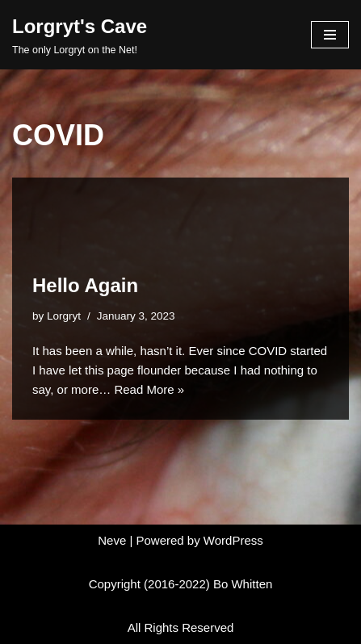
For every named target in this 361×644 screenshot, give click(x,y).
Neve (112, 540)
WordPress (233, 540)
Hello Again (85, 285)
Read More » (149, 389)
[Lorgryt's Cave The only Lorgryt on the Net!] (80, 35)
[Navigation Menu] (330, 35)
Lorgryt (64, 316)
